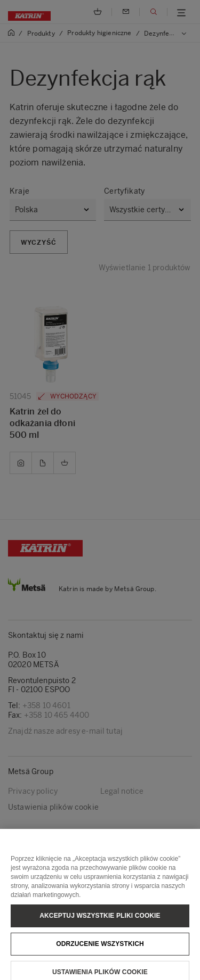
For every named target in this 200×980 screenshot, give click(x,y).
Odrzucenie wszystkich (100, 952)
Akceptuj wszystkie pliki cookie (100, 924)
